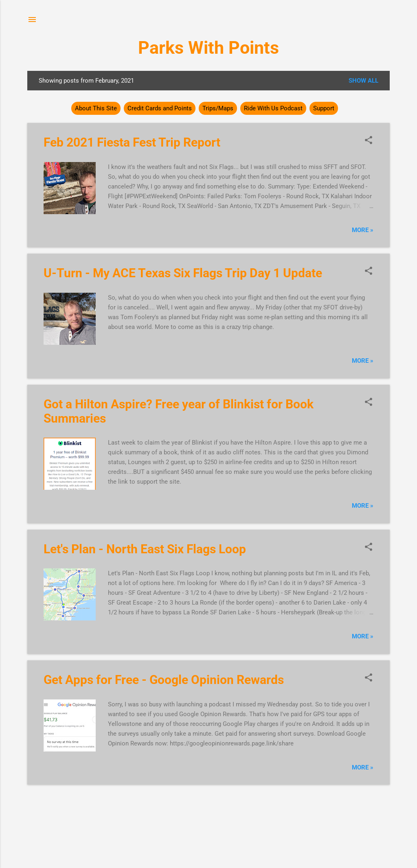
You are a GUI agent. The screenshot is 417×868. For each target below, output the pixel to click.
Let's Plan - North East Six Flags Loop (145, 549)
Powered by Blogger (208, 831)
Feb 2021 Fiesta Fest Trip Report (132, 142)
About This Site (96, 108)
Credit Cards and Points (160, 108)
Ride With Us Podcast (273, 108)
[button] (369, 141)
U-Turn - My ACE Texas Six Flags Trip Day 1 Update (183, 273)
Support (324, 108)
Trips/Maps (218, 108)
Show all (363, 81)
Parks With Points (208, 48)
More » (363, 230)
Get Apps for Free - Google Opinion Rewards (164, 680)
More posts (208, 800)
